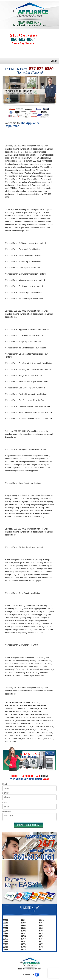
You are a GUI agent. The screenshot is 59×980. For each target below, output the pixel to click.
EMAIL (5, 802)
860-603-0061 (23, 39)
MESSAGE (7, 812)
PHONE (5, 793)
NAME (5, 784)
